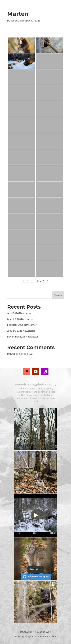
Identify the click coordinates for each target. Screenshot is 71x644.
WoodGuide (18, 21)
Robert (11, 354)
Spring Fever (26, 354)
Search (58, 295)
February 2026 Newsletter (22, 325)
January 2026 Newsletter (21, 331)
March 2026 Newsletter (20, 319)
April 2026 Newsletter (19, 313)
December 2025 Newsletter (23, 337)
